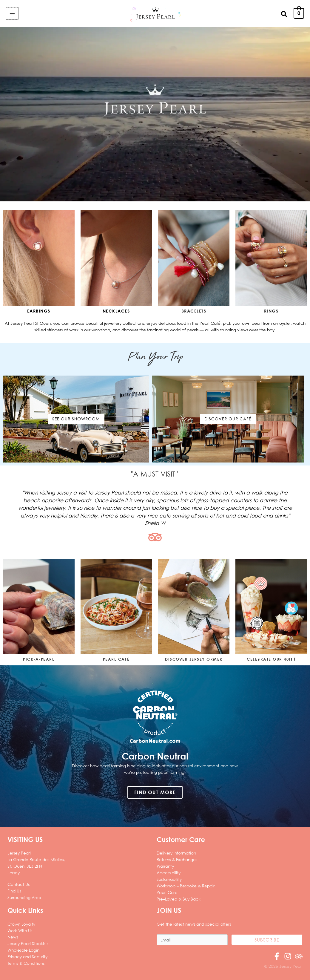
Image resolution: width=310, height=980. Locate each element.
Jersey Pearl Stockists (28, 943)
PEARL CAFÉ (116, 659)
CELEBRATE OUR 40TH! (271, 659)
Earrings (39, 311)
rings (271, 311)
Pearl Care (167, 892)
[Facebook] (277, 956)
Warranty (165, 866)
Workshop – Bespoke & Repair (186, 886)
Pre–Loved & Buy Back (179, 899)
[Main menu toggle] (12, 13)
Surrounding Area (24, 897)
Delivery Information (176, 853)
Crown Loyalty (21, 924)
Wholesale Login (23, 950)
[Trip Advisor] (299, 956)
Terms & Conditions (26, 963)
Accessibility (169, 873)
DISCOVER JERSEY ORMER (194, 659)
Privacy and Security (27, 957)
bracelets (194, 311)
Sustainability (169, 879)
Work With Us (20, 931)
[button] (284, 14)
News (13, 937)
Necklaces (116, 311)
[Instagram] (288, 956)
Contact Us (18, 884)
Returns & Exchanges (177, 859)
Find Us (14, 891)
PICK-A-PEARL (39, 659)
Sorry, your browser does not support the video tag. (155, 114)
